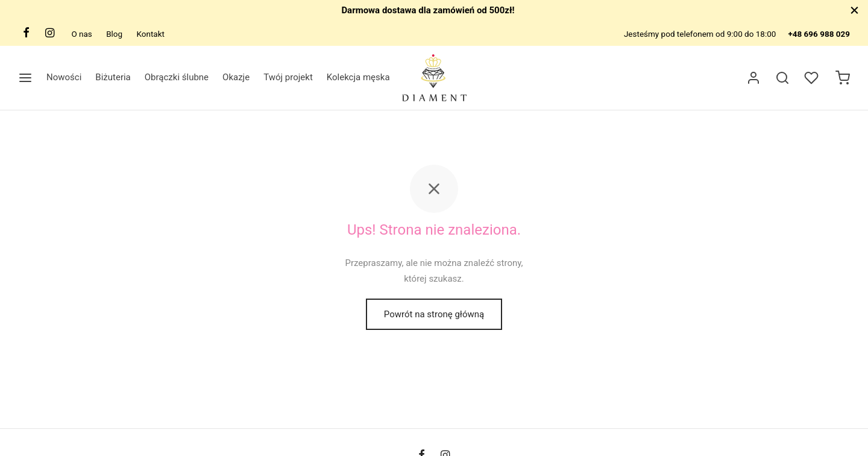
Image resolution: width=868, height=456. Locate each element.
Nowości (64, 77)
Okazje (236, 77)
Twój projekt (288, 77)
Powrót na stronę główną (434, 314)
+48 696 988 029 (819, 34)
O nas (81, 34)
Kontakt (150, 34)
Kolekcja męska (358, 77)
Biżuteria (113, 77)
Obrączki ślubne (177, 77)
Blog (114, 34)
